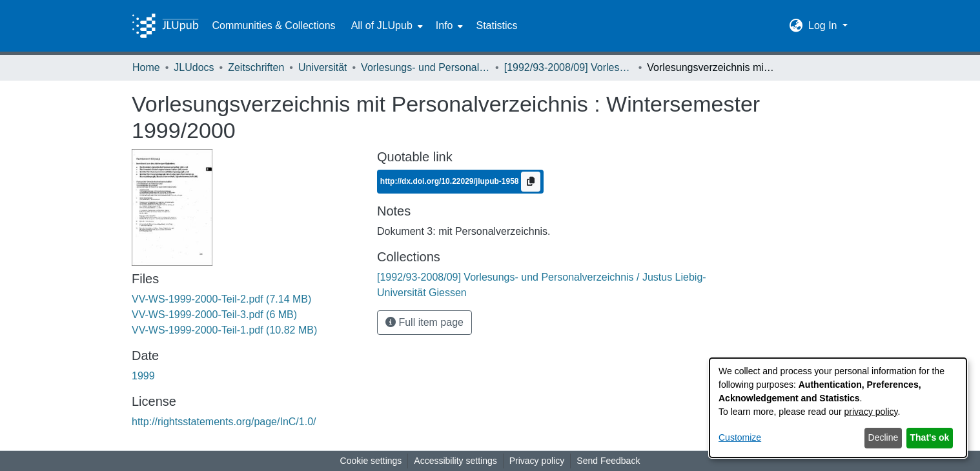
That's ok (930, 437)
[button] (796, 26)
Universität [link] (323, 67)
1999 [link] (143, 376)
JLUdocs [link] (194, 67)
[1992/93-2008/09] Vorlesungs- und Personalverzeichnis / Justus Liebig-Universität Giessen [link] (569, 67)
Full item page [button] (424, 322)
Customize (740, 437)
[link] (221, 299)
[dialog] (838, 408)
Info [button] (444, 25)
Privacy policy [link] (537, 461)
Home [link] (146, 67)
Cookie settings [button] (371, 461)
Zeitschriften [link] (256, 67)
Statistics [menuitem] (496, 25)
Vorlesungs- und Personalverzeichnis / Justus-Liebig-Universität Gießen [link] (425, 67)
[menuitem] (386, 26)
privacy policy (871, 412)
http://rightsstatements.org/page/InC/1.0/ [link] (224, 422)
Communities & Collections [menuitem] (273, 25)
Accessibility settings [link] (455, 461)
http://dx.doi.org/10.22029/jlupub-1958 (451, 181)
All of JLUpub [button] (382, 25)
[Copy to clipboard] (531, 182)
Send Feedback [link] (608, 461)
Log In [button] (824, 25)
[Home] (165, 26)
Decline (883, 437)
